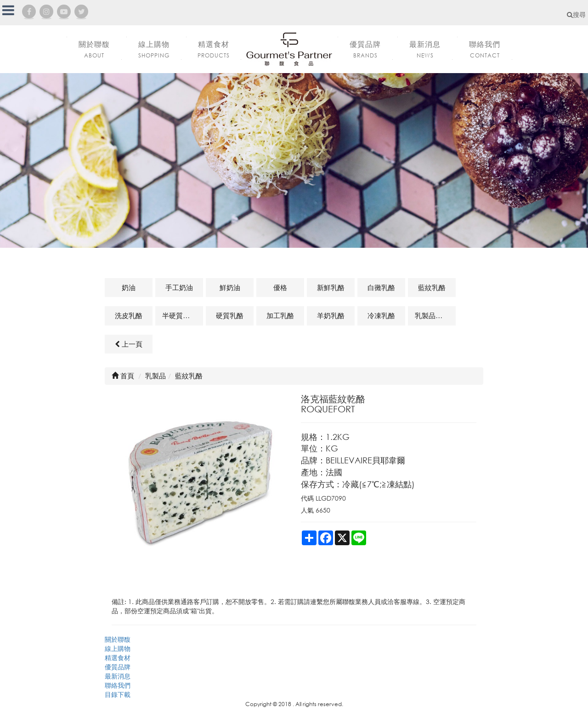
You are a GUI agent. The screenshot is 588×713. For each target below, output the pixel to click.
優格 (280, 287)
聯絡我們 (118, 685)
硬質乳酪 (230, 315)
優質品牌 (118, 667)
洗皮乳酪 (129, 315)
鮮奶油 (230, 287)
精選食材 (118, 658)
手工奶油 (179, 287)
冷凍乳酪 (381, 315)
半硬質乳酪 (179, 315)
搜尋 (576, 14)
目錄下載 (118, 694)
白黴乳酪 (381, 287)
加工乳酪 (280, 315)
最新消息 (118, 676)
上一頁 (129, 344)
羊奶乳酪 (331, 315)
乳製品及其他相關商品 (435, 315)
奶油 (129, 287)
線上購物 (118, 648)
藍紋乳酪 (432, 287)
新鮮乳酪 (331, 287)
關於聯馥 (118, 639)
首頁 (123, 376)
